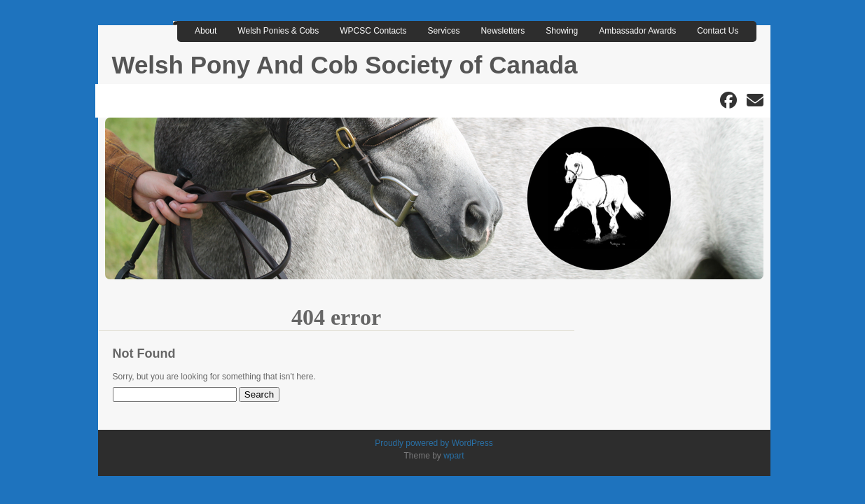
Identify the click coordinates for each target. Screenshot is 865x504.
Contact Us (718, 31)
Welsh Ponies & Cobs (278, 31)
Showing (562, 31)
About (206, 31)
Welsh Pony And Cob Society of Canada (345, 65)
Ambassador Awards (637, 31)
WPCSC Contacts (373, 31)
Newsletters (503, 31)
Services (444, 31)
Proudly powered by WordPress (434, 443)
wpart (454, 456)
